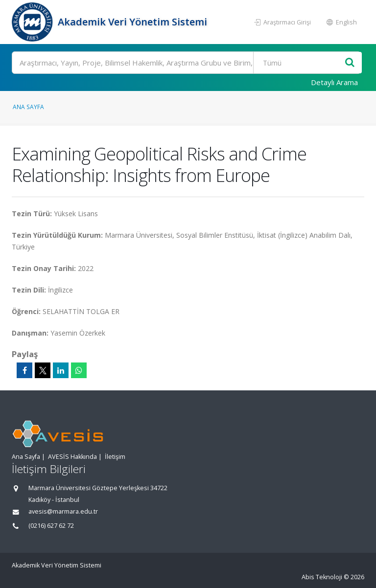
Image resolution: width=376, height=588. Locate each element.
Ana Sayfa (28, 107)
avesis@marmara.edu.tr (63, 511)
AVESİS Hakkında (72, 457)
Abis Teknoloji (322, 577)
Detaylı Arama (334, 82)
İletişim (115, 457)
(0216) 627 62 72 (51, 526)
